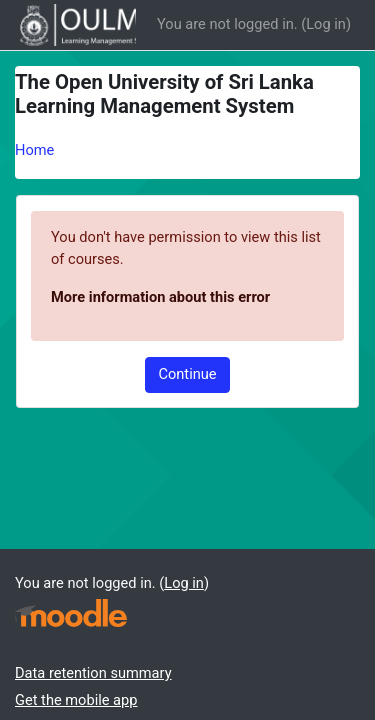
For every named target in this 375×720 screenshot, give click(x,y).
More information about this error (160, 297)
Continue (187, 374)
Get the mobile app (76, 700)
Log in (326, 24)
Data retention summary (93, 673)
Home (34, 150)
